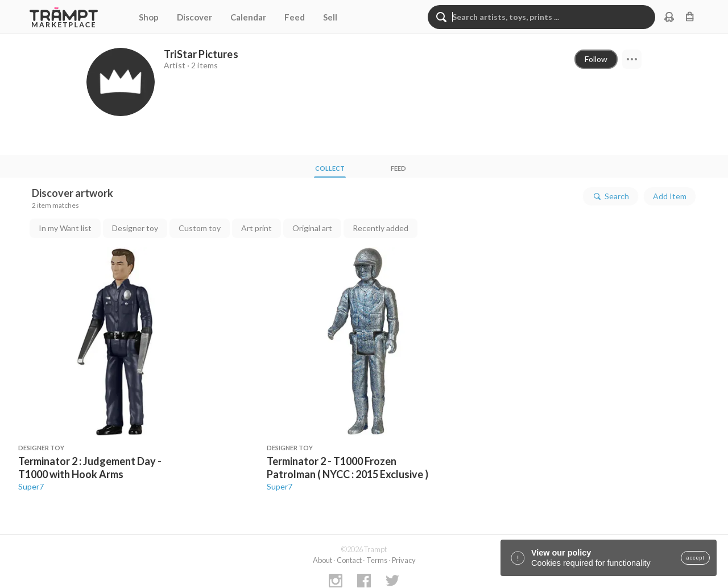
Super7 (31, 486)
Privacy (404, 560)
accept (695, 558)
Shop (149, 17)
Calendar (248, 17)
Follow (596, 59)
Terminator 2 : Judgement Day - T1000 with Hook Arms (90, 468)
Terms (377, 560)
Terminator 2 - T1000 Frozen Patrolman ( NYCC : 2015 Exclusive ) (348, 468)
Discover (195, 17)
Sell (330, 17)
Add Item (670, 196)
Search (611, 196)
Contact (349, 560)
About (322, 560)
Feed (295, 17)
